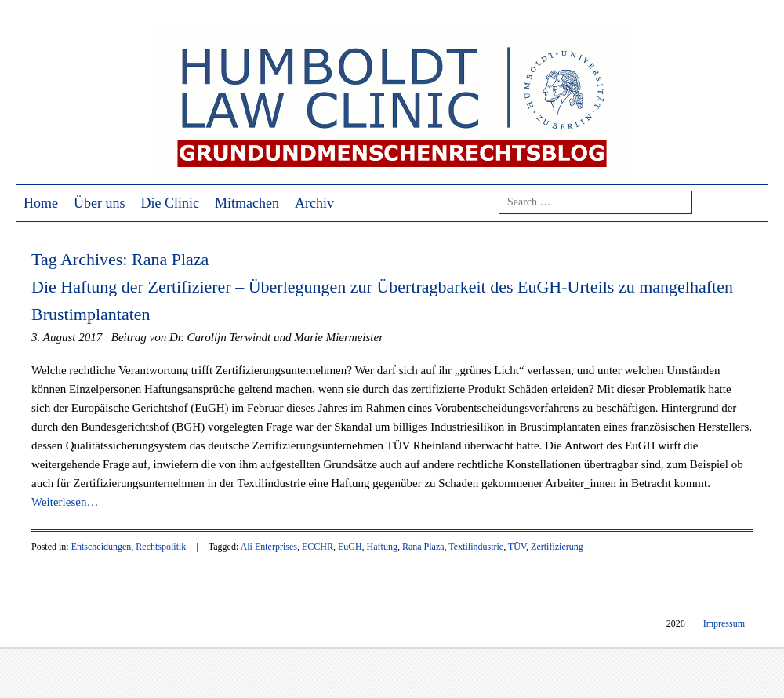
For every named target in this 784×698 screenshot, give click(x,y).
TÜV (517, 547)
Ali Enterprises (269, 547)
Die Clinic (171, 203)
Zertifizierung (557, 547)
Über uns (100, 203)
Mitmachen (247, 203)
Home (41, 203)
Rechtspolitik (161, 547)
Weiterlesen (65, 502)
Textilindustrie (476, 547)
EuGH (350, 547)
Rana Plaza (423, 547)
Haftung (382, 547)
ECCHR (318, 547)
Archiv (314, 203)
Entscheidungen (102, 547)
